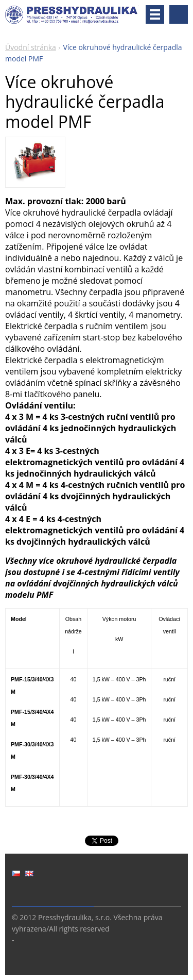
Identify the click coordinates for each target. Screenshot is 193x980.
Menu (155, 14)
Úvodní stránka (31, 47)
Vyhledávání (179, 14)
